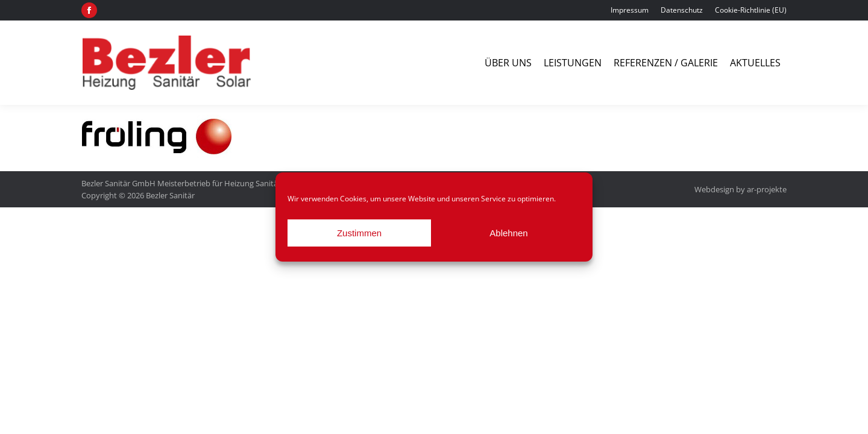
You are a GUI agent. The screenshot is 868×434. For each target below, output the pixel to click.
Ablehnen (508, 233)
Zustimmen (359, 233)
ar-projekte (767, 189)
